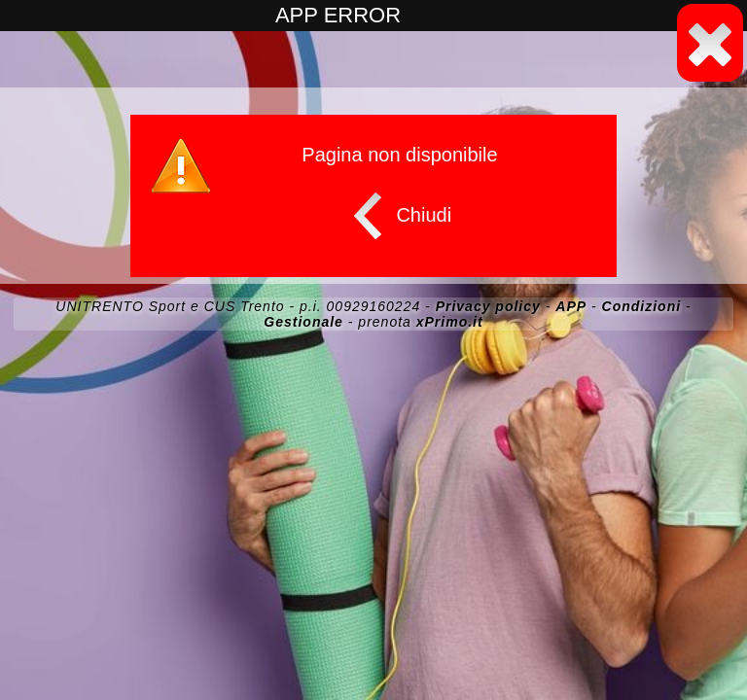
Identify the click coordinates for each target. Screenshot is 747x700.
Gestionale (303, 322)
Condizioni (642, 306)
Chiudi (398, 216)
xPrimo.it (450, 322)
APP (571, 306)
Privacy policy (488, 306)
